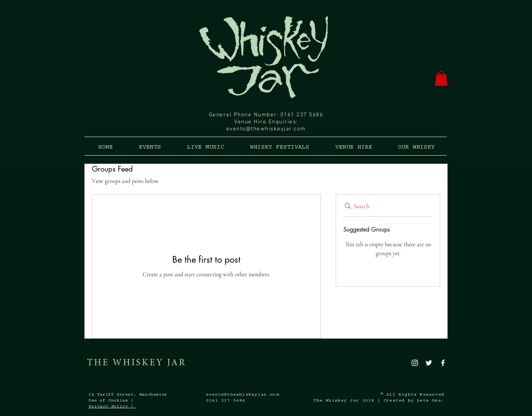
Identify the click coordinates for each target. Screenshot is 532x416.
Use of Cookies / (111, 401)
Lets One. (430, 401)
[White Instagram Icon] (415, 363)
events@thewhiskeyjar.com (266, 129)
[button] (441, 78)
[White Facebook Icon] (443, 363)
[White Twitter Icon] (429, 363)
